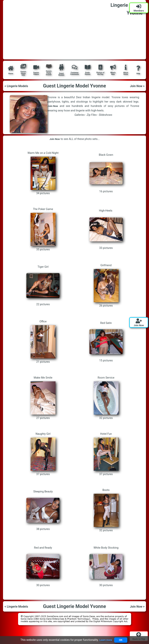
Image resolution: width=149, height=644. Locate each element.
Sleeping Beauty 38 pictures (43, 510)
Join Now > (136, 86)
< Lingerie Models (18, 86)
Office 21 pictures (43, 342)
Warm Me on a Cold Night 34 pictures (43, 173)
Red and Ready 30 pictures (43, 567)
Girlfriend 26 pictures (106, 286)
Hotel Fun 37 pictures (106, 454)
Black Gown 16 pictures (106, 173)
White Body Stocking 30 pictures (106, 567)
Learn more (105, 640)
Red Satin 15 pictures (106, 342)
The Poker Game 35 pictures (43, 229)
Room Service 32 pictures (106, 398)
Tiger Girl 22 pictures (43, 286)
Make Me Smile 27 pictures (43, 398)
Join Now (53, 106)
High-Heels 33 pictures (106, 229)
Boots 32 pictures (106, 510)
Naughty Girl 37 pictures (43, 454)
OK (121, 640)
